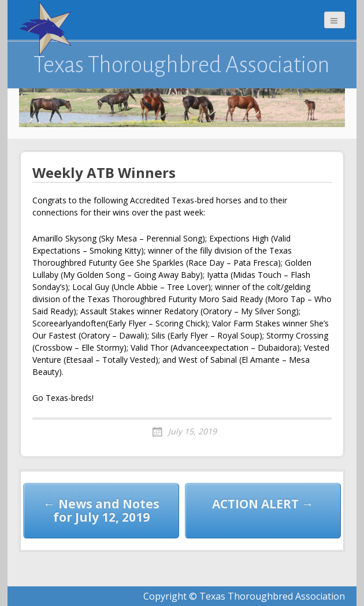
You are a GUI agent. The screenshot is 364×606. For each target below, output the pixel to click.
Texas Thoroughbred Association (182, 65)
